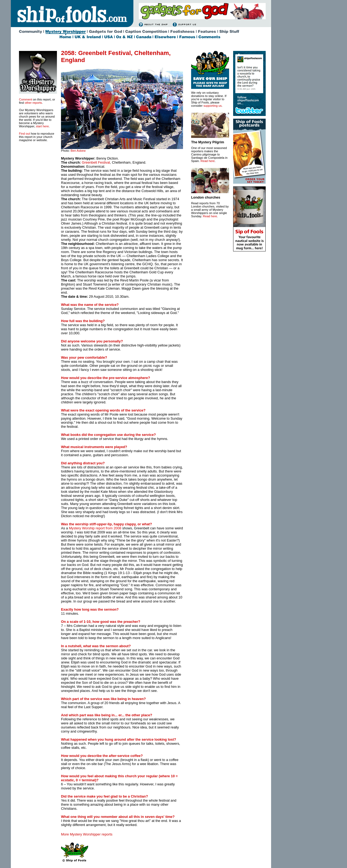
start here (42, 126)
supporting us (212, 106)
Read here (208, 161)
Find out (24, 134)
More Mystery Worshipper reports (87, 834)
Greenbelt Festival (96, 162)
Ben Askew (78, 151)
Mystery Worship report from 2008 (95, 528)
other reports (33, 103)
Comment (26, 99)
